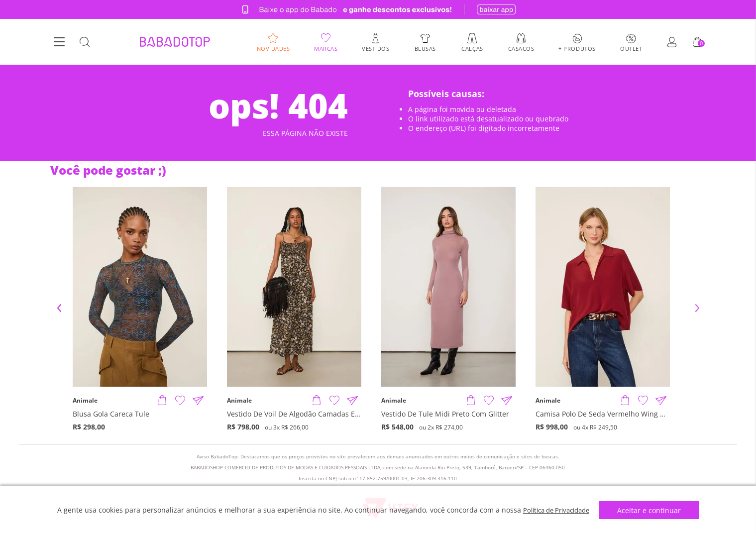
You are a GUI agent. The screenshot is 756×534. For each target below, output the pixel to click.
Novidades (273, 48)
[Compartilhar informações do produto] (198, 401)
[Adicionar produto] (162, 401)
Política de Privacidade (556, 510)
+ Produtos (577, 48)
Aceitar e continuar (653, 510)
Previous (59, 308)
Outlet (631, 48)
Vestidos (376, 48)
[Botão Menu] (59, 42)
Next (697, 308)
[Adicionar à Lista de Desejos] (180, 401)
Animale (85, 401)
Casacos (521, 48)
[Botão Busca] (85, 42)
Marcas (326, 48)
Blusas (425, 48)
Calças (472, 48)
